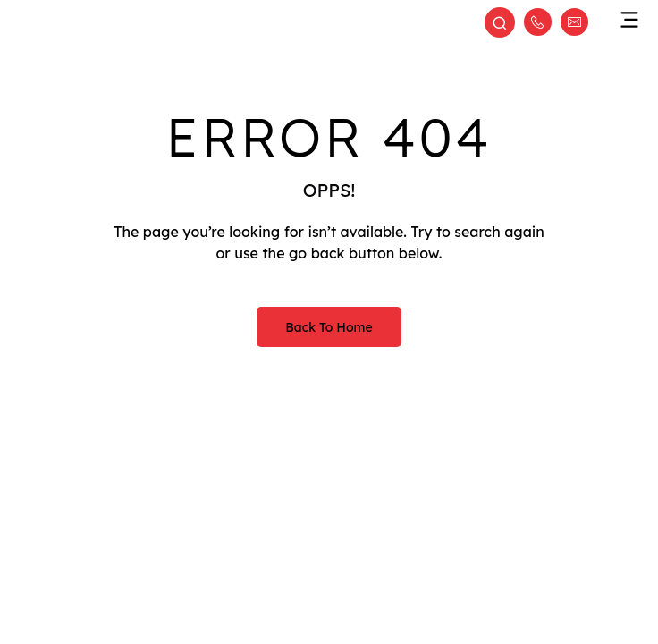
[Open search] (500, 24)
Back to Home (329, 327)
